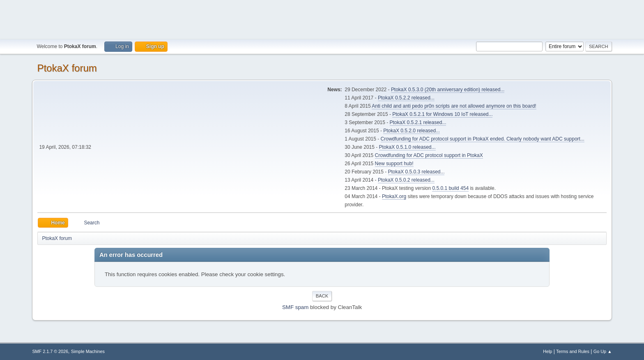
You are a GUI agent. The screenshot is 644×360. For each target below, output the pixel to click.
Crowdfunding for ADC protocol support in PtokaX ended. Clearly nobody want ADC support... (483, 139)
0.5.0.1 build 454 (450, 188)
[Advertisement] (322, 18)
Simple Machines (88, 351)
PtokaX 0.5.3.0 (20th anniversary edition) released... (448, 90)
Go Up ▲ (603, 351)
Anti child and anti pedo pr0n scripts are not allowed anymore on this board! (454, 106)
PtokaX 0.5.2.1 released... (418, 122)
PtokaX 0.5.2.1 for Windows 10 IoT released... (442, 114)
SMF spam (295, 307)
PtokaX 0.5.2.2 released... (406, 98)
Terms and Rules (573, 351)
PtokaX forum (67, 68)
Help (547, 351)
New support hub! (394, 164)
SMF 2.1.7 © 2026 (50, 351)
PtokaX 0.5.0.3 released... (416, 172)
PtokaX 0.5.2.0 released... (412, 131)
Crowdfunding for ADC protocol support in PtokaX (429, 155)
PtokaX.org (394, 196)
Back (322, 296)
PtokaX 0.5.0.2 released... (406, 180)
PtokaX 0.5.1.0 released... (407, 147)
